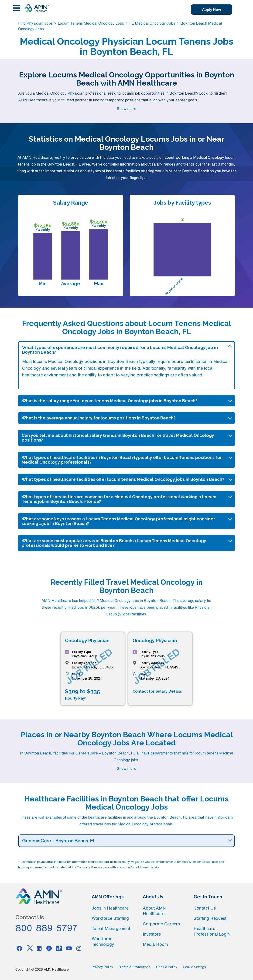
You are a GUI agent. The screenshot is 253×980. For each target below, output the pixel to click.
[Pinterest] (49, 948)
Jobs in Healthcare (110, 908)
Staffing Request (210, 918)
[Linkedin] (39, 948)
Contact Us (205, 908)
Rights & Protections (135, 967)
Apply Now (212, 10)
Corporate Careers (161, 924)
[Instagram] (79, 948)
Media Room (155, 944)
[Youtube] (69, 948)
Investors (152, 934)
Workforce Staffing (110, 918)
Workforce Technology (103, 941)
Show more (126, 109)
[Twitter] (29, 948)
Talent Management (111, 928)
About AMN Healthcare (154, 911)
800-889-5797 (47, 928)
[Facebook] (19, 948)
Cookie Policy (167, 967)
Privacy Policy (103, 967)
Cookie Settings (194, 967)
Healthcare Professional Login (212, 931)
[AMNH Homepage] (36, 8)
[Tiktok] (59, 948)
